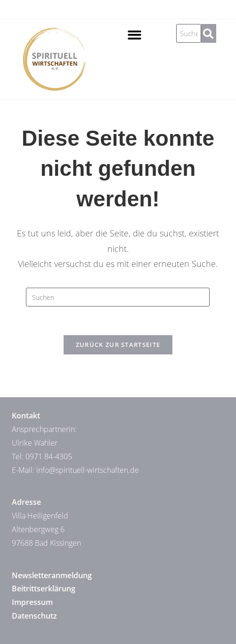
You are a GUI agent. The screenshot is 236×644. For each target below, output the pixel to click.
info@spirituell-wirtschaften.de (88, 470)
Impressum (32, 602)
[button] (134, 35)
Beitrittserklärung (44, 589)
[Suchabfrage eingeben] (118, 297)
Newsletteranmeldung (52, 575)
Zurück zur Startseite (118, 345)
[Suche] (209, 33)
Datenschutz (34, 616)
